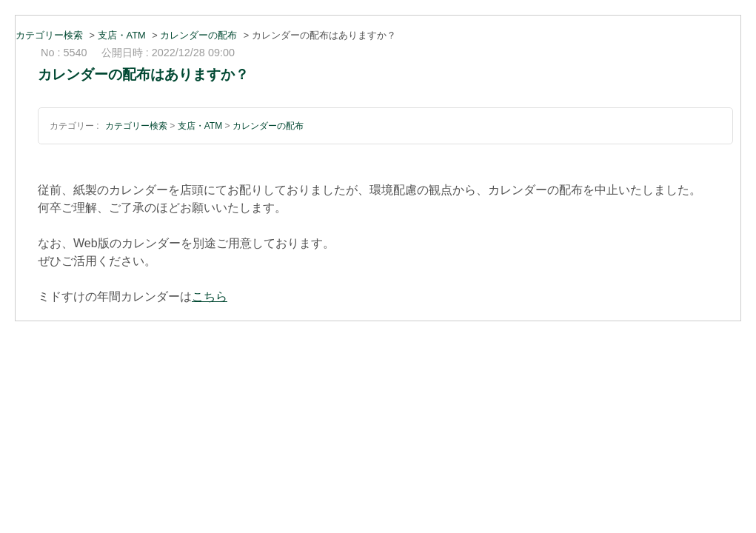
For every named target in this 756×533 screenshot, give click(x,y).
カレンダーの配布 (198, 35)
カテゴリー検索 (49, 35)
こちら (210, 296)
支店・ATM (122, 35)
